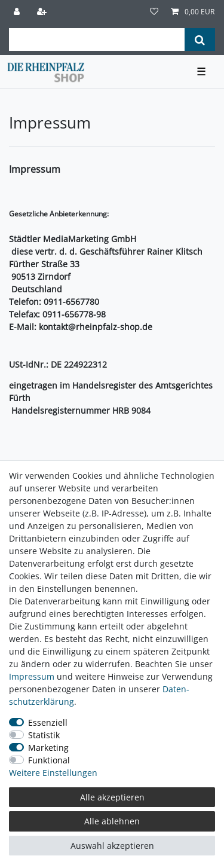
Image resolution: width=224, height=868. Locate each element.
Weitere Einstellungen (53, 773)
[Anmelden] (18, 12)
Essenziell (48, 722)
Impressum (32, 676)
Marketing (48, 748)
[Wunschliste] (154, 12)
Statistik (44, 735)
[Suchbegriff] (97, 39)
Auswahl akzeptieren (112, 846)
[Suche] (200, 39)
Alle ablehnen (112, 821)
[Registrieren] (43, 12)
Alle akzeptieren (112, 797)
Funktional (49, 760)
